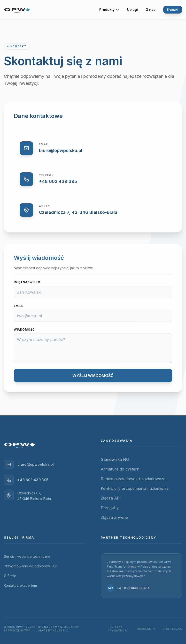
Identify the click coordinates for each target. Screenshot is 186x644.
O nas (151, 11)
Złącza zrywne (114, 517)
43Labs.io (61, 630)
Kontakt (171, 10)
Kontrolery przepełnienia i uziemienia (135, 488)
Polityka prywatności (119, 629)
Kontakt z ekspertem (20, 585)
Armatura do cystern (120, 469)
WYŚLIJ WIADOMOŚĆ (64, 376)
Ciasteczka (172, 629)
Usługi (132, 11)
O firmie (10, 576)
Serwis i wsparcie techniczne (27, 556)
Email (19, 306)
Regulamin (146, 629)
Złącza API (111, 498)
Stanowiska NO (115, 459)
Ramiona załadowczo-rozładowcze (133, 479)
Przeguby (110, 508)
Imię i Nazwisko (27, 282)
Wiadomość (24, 329)
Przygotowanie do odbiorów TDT (31, 566)
